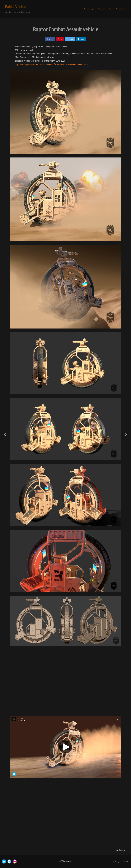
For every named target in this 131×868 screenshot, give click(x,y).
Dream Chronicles (117, 9)
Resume (102, 9)
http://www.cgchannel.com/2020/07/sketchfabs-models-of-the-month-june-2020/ (52, 64)
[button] (120, 850)
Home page (89, 9)
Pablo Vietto (15, 7)
